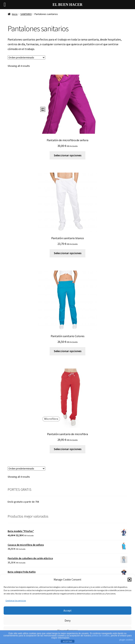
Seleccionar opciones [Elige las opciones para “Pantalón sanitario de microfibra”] (68, 449)
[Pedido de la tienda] (26, 57)
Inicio (15, 14)
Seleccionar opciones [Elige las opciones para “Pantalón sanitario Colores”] (68, 351)
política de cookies (101, 636)
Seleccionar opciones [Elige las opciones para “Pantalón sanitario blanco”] (68, 253)
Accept (67, 611)
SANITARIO (26, 14)
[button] (130, 580)
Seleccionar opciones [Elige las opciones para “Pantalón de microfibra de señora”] (68, 155)
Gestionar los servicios (16, 600)
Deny (68, 621)
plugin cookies (126, 640)
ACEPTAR (67, 641)
